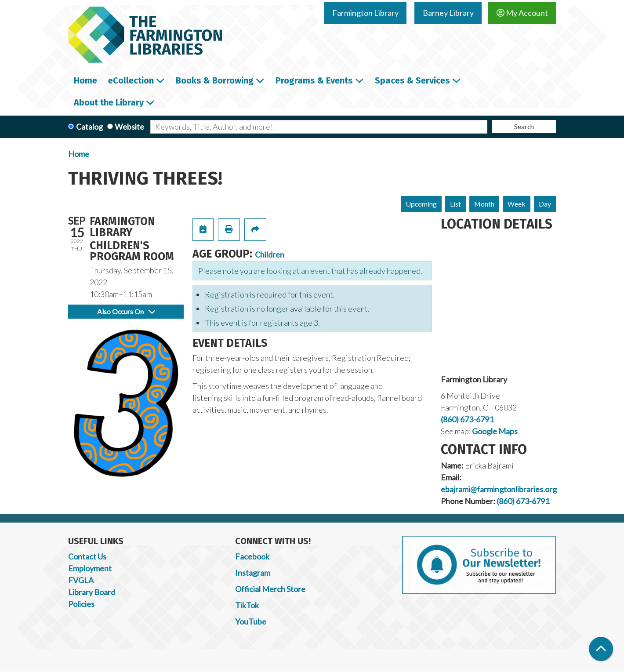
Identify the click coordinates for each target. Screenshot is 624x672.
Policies (81, 604)
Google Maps (495, 431)
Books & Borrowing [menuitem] (215, 80)
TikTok (247, 605)
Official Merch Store (270, 589)
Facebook (252, 556)
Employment (90, 568)
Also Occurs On (126, 311)
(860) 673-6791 (467, 419)
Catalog (89, 127)
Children (270, 254)
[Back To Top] (601, 649)
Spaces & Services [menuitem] (412, 80)
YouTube (251, 621)
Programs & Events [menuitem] (314, 80)
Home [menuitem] (85, 80)
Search (524, 126)
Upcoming (421, 204)
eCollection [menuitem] (131, 80)
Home (79, 154)
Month (484, 204)
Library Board (92, 592)
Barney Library (448, 13)
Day (545, 204)
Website (129, 127)
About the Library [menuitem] (109, 102)
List (455, 204)
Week (517, 204)
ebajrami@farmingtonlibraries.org (499, 489)
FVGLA (81, 580)
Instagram (253, 573)
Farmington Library (365, 13)
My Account (522, 13)
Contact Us (87, 556)
